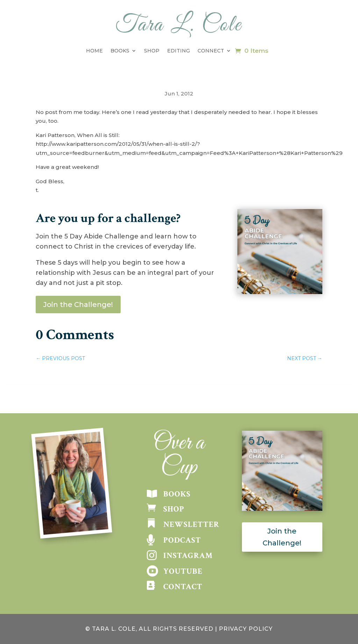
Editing (178, 51)
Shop (152, 51)
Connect (211, 51)
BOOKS (177, 494)
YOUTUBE (183, 571)
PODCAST (182, 540)
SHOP (174, 509)
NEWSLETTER (191, 524)
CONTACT (183, 587)
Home (94, 51)
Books (120, 51)
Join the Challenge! (78, 305)
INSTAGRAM (188, 556)
